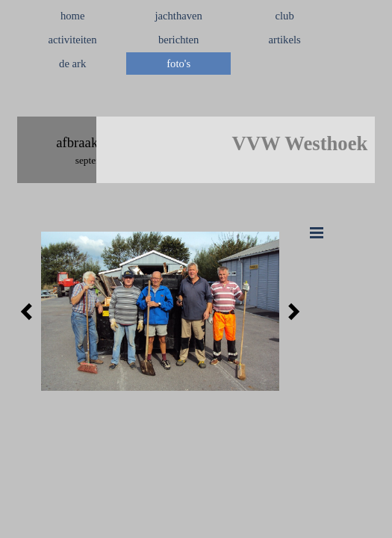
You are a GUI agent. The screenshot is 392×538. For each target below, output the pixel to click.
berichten (179, 40)
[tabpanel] (196, 99)
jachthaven (178, 16)
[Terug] (31, 312)
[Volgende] (290, 312)
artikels (285, 40)
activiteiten (73, 40)
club (285, 16)
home (73, 16)
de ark (72, 64)
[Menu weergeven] (317, 232)
